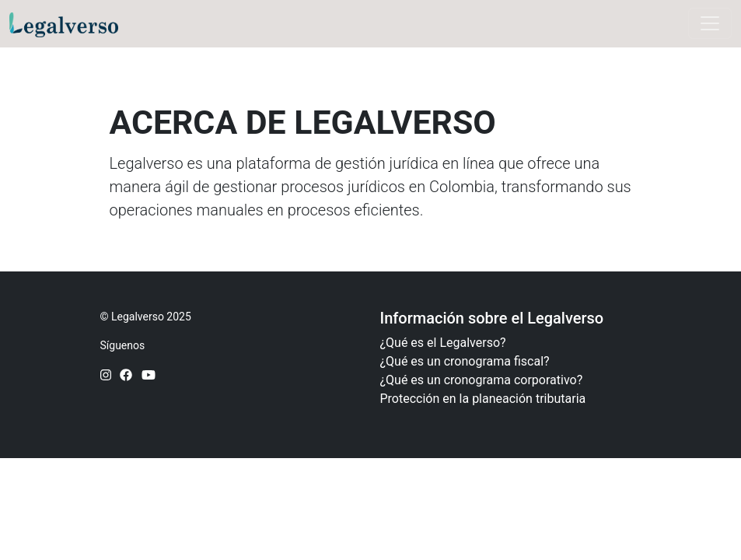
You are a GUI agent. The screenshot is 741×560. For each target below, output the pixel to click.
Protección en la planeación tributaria (483, 399)
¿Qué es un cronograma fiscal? (465, 361)
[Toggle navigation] (710, 23)
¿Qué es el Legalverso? (443, 343)
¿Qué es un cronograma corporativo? (482, 380)
